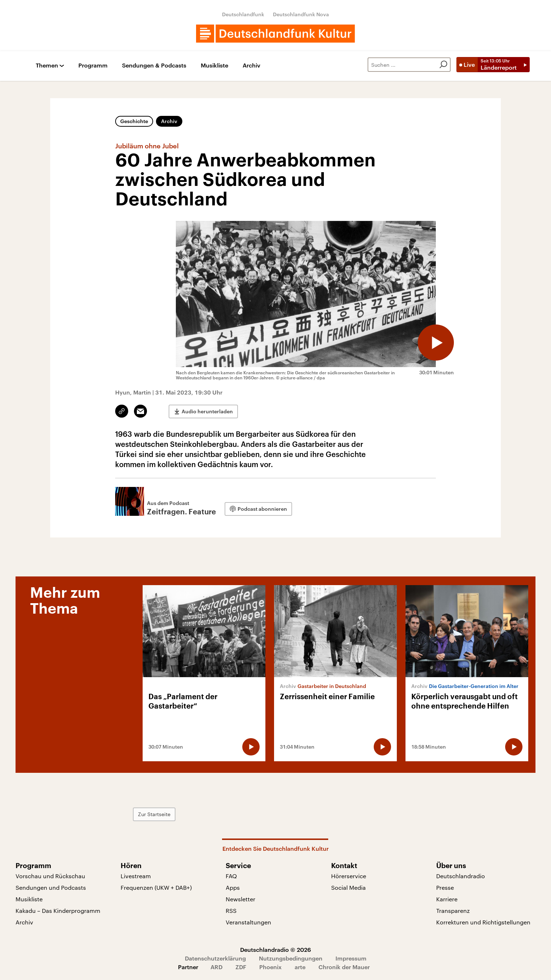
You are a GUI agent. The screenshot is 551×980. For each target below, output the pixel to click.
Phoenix (270, 967)
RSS (231, 911)
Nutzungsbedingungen (291, 958)
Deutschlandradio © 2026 (275, 949)
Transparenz (453, 911)
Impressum (351, 958)
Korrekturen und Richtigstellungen (483, 922)
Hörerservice (349, 876)
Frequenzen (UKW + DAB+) (156, 887)
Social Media (348, 887)
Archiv (251, 66)
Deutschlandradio (461, 876)
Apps (233, 887)
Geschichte (134, 121)
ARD (216, 967)
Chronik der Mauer (344, 967)
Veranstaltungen (248, 922)
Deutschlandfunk (243, 14)
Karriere (447, 899)
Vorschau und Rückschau (50, 876)
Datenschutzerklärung (215, 958)
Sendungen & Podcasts (154, 66)
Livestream (136, 876)
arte (300, 967)
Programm (93, 66)
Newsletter (240, 899)
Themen (47, 66)
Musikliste (214, 66)
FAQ (231, 876)
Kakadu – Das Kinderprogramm (58, 911)
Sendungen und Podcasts (51, 887)
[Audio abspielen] (436, 343)
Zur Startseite (154, 814)
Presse (445, 887)
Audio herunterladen (207, 411)
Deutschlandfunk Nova (301, 14)
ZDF (241, 967)
